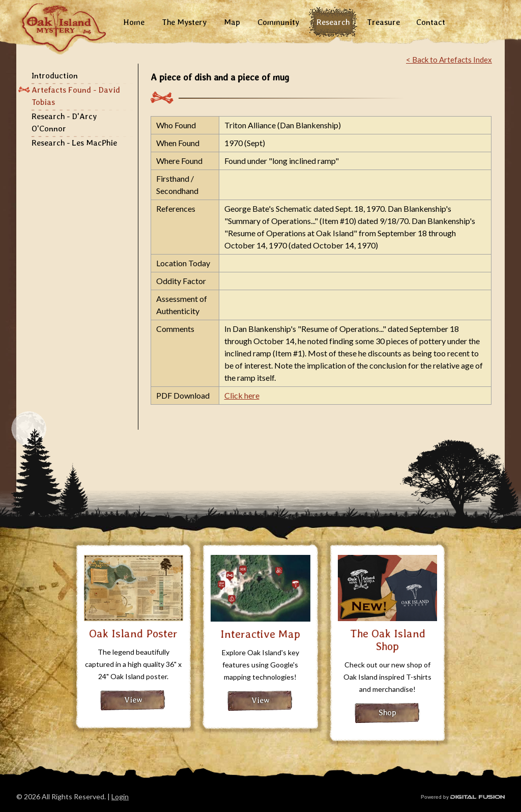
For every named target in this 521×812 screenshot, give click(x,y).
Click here (242, 395)
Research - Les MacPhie (74, 143)
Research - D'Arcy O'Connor (64, 122)
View (133, 700)
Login (120, 796)
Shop (387, 712)
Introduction (55, 76)
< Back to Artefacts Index (449, 60)
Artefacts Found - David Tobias (76, 96)
